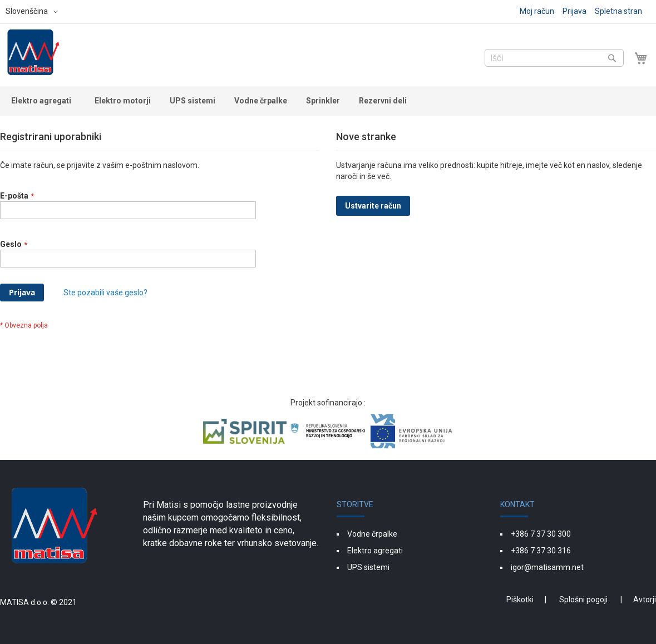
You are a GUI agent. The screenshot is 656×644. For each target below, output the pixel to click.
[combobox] (554, 58)
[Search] (612, 58)
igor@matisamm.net (547, 567)
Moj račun (537, 11)
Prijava (574, 11)
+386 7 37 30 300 (541, 534)
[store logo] (33, 54)
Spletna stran (618, 11)
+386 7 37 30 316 (541, 551)
